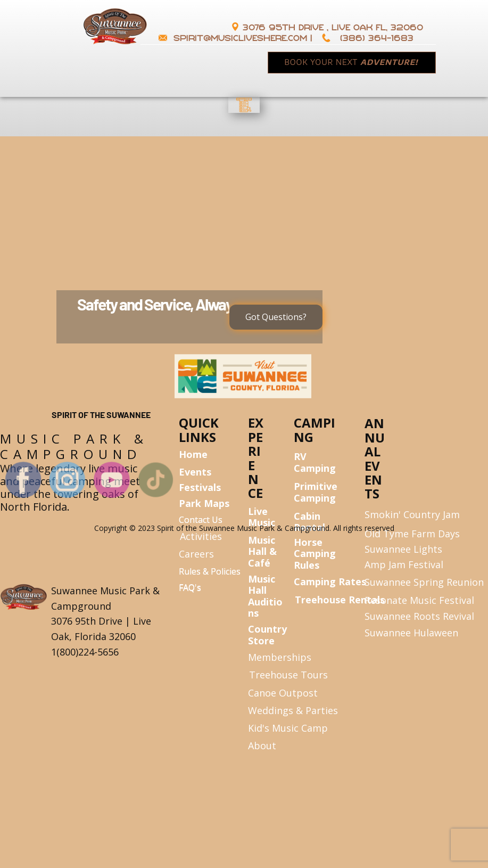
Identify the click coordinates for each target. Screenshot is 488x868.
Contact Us (201, 520)
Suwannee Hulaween (411, 633)
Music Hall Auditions (265, 596)
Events (195, 472)
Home (193, 454)
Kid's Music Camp (288, 728)
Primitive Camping (316, 492)
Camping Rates (330, 582)
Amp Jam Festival (404, 564)
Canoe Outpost (283, 693)
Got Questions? (276, 317)
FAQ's (190, 588)
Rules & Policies (210, 571)
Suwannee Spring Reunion (424, 582)
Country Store (267, 635)
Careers (196, 554)
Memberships (280, 657)
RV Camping (315, 462)
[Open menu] (244, 105)
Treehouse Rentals (340, 600)
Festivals (200, 487)
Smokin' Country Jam (412, 514)
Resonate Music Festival (421, 600)
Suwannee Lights (403, 549)
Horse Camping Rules (315, 554)
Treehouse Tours (288, 675)
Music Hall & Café (262, 551)
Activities (201, 536)
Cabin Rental (309, 522)
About (262, 746)
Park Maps (204, 503)
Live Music (262, 517)
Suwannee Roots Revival (419, 616)
